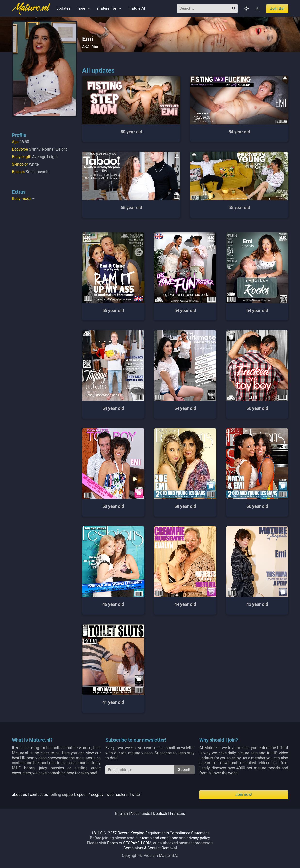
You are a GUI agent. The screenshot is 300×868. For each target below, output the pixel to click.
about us (19, 795)
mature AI (137, 8)
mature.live (110, 8)
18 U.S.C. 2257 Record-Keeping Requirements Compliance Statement (150, 833)
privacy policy (198, 838)
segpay (97, 795)
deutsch (160, 813)
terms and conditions (160, 838)
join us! (277, 9)
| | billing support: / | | (76, 795)
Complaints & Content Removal (150, 848)
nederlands (140, 813)
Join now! (244, 795)
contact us (39, 795)
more (84, 8)
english (122, 813)
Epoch (113, 843)
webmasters (117, 795)
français (177, 813)
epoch (82, 795)
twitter (136, 795)
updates (63, 8)
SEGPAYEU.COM (137, 843)
